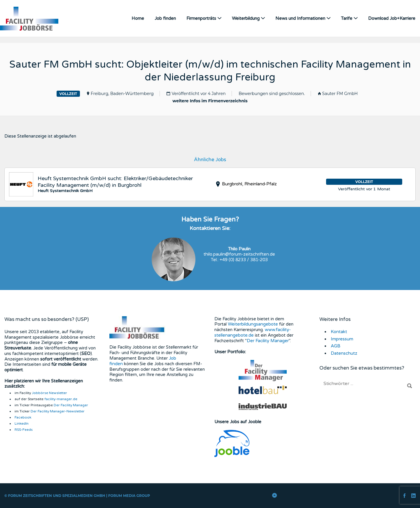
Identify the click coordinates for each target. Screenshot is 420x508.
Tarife (347, 18)
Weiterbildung (246, 18)
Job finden (165, 18)
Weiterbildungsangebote (252, 324)
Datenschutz (344, 353)
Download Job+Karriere (392, 18)
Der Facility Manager (71, 405)
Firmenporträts (201, 18)
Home (138, 18)
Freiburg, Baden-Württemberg (122, 93)
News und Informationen (300, 18)
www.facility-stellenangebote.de (253, 332)
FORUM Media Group (129, 495)
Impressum (342, 338)
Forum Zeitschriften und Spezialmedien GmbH (57, 495)
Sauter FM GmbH (340, 93)
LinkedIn (22, 423)
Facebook (23, 417)
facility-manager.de (61, 399)
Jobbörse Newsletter (49, 393)
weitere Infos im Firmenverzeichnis (210, 101)
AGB (336, 346)
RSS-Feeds (24, 429)
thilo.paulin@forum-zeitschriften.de (239, 254)
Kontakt (339, 331)
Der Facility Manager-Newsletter (58, 411)
